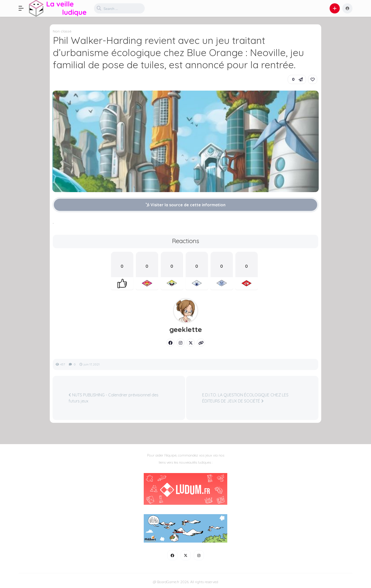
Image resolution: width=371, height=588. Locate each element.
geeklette (186, 329)
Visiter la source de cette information (185, 205)
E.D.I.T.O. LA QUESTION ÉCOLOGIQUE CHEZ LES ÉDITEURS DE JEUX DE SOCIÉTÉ (245, 398)
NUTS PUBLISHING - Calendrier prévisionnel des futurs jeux (114, 398)
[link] (313, 79)
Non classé (62, 31)
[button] (24, 8)
